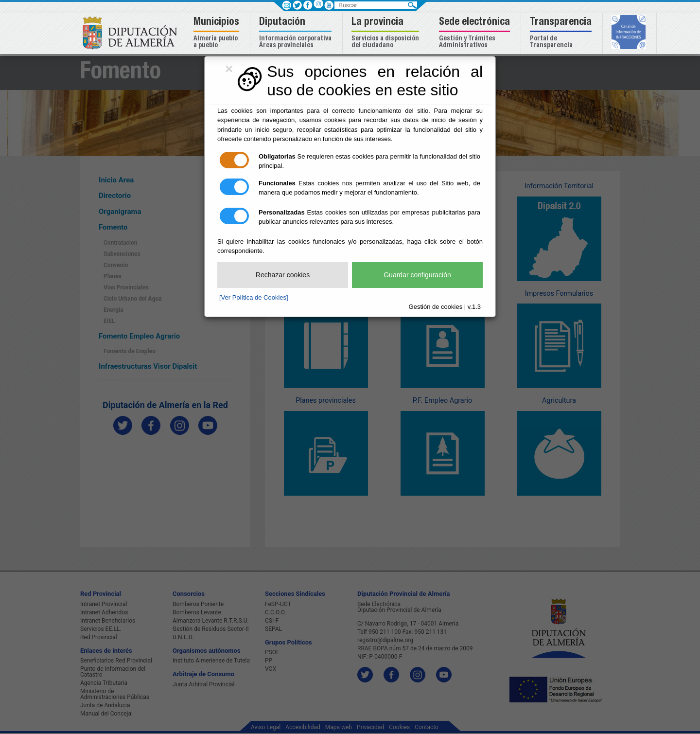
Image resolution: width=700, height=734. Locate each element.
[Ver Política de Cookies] (254, 297)
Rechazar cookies (283, 275)
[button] (218, 33)
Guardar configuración (417, 275)
